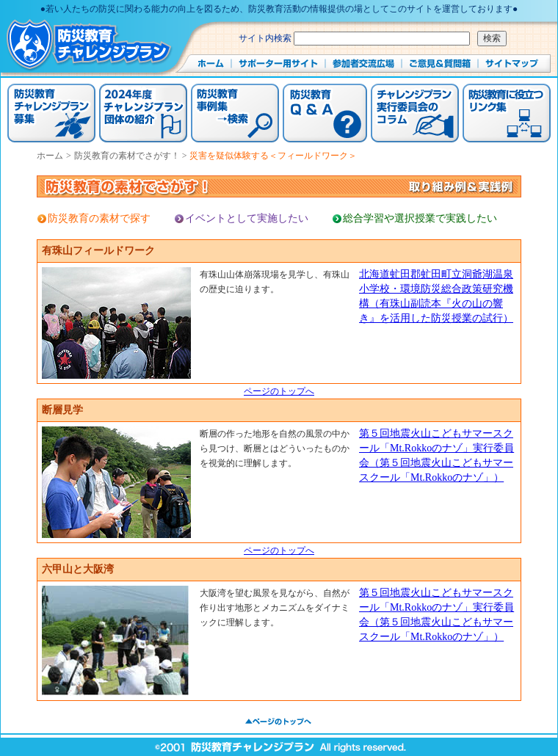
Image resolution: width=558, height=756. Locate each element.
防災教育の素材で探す (99, 218)
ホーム (50, 156)
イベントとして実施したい (247, 218)
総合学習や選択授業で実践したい (420, 218)
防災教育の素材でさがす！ (128, 156)
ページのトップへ (279, 391)
